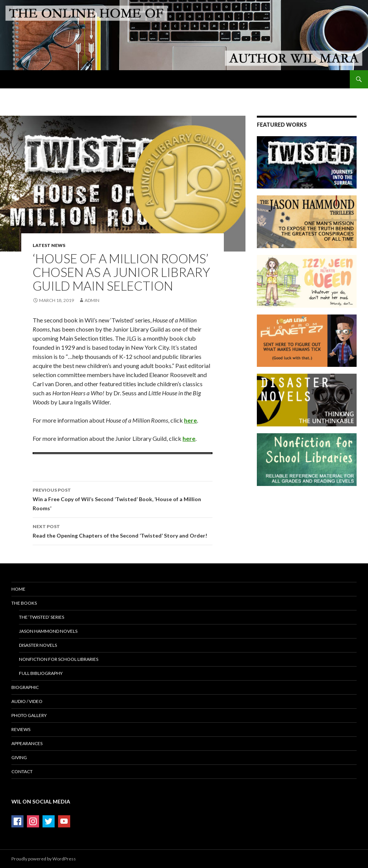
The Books (24, 603)
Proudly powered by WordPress (44, 859)
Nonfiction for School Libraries (59, 659)
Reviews (21, 729)
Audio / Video (27, 701)
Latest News (49, 245)
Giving (19, 757)
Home (18, 589)
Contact (22, 771)
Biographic (25, 687)
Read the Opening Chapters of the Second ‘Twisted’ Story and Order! (123, 530)
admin (92, 300)
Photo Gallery (29, 715)
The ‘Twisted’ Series (42, 617)
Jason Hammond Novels (48, 631)
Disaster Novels (38, 645)
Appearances (27, 743)
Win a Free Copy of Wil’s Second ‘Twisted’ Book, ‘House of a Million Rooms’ (123, 498)
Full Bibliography (41, 673)
